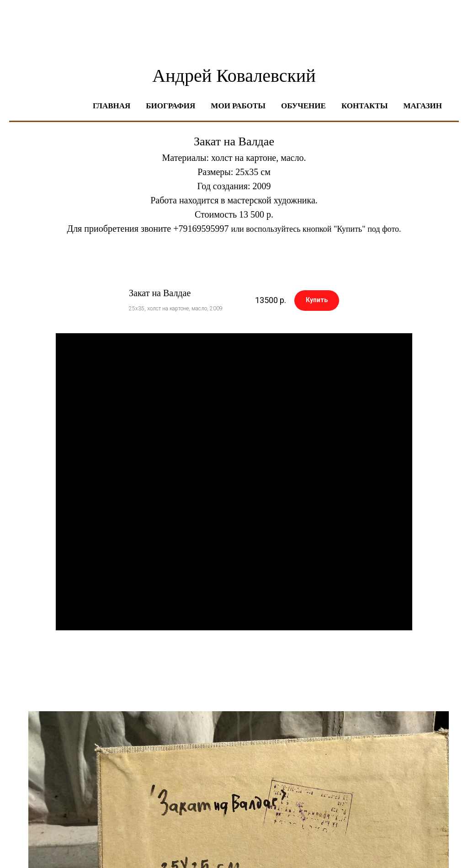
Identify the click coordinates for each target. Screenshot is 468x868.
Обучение (303, 106)
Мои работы (238, 106)
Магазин (423, 106)
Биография (170, 106)
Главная (112, 106)
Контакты (364, 106)
